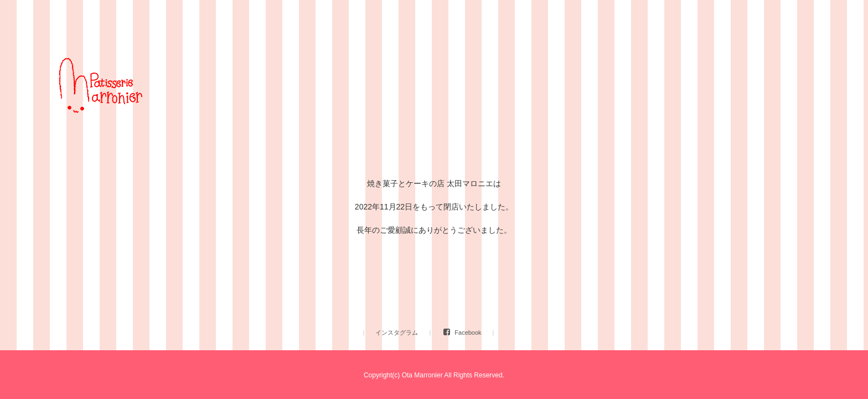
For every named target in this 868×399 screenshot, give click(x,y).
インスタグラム (397, 332)
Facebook (468, 332)
